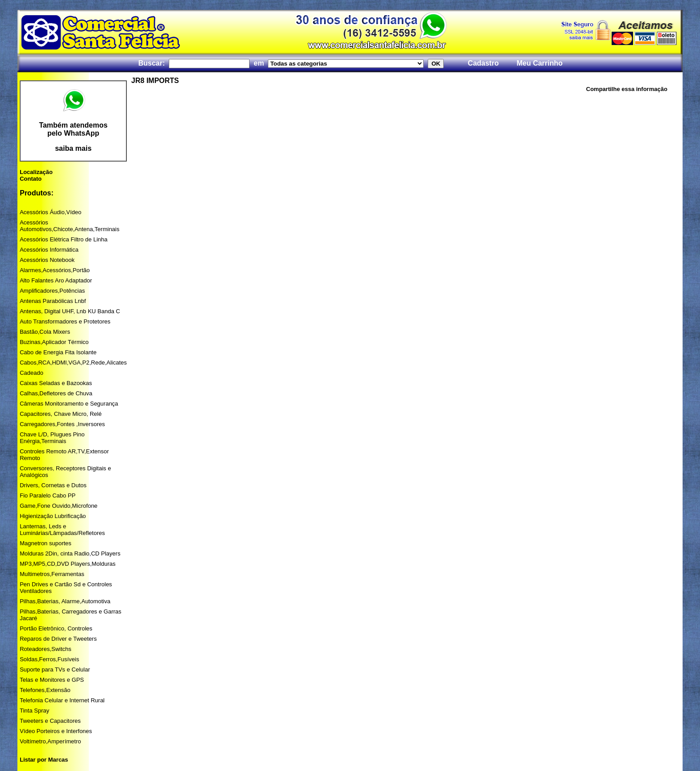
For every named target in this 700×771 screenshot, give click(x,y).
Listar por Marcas (44, 760)
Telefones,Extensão (45, 690)
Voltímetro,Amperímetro (50, 741)
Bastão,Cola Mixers (45, 332)
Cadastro (483, 63)
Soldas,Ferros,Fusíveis (49, 659)
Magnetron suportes (46, 543)
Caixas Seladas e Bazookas (56, 383)
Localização (36, 172)
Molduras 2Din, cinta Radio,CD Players (70, 553)
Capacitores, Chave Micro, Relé (61, 414)
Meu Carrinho (540, 63)
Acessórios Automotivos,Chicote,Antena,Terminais (69, 226)
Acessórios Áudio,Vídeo (50, 212)
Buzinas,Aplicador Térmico (54, 342)
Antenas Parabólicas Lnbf (53, 301)
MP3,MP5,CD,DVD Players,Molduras (68, 564)
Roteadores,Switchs (46, 649)
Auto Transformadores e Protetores (65, 321)
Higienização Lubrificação (53, 516)
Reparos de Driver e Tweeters (58, 639)
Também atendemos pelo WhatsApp (73, 129)
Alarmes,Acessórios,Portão (55, 270)
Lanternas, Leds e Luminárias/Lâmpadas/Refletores (62, 530)
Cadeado (31, 373)
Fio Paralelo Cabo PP (48, 495)
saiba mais (73, 148)
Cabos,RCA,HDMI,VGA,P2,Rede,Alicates (73, 363)
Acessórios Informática (49, 250)
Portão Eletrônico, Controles (56, 628)
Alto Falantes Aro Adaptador (56, 280)
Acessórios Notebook (47, 260)
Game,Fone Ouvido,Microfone (58, 506)
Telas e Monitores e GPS (52, 680)
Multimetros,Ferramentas (52, 574)
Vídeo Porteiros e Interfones (56, 731)
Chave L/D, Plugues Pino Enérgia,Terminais (52, 438)
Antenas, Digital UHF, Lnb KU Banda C (70, 311)
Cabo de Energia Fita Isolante (58, 352)
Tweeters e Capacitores (50, 721)
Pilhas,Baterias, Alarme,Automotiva (65, 601)
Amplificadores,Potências (52, 291)
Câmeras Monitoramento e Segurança (69, 404)
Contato (31, 179)
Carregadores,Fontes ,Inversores (62, 424)
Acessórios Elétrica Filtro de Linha (64, 239)
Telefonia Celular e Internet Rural (62, 700)
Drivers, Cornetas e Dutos (53, 485)
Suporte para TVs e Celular (55, 669)
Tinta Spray (34, 711)
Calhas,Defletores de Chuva (56, 393)
